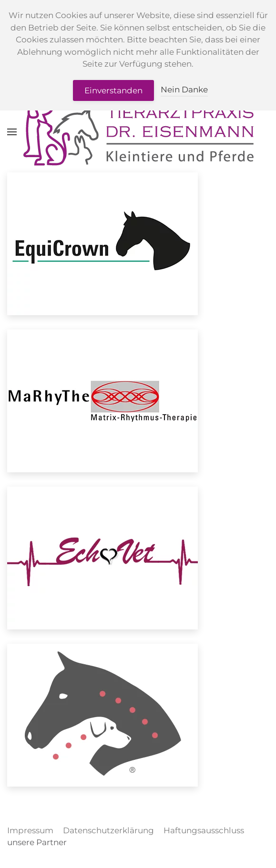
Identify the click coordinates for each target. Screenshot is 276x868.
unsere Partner (37, 842)
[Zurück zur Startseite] (138, 132)
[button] (12, 132)
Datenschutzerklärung (108, 830)
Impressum (30, 830)
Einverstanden (113, 90)
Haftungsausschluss (204, 830)
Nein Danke (184, 90)
